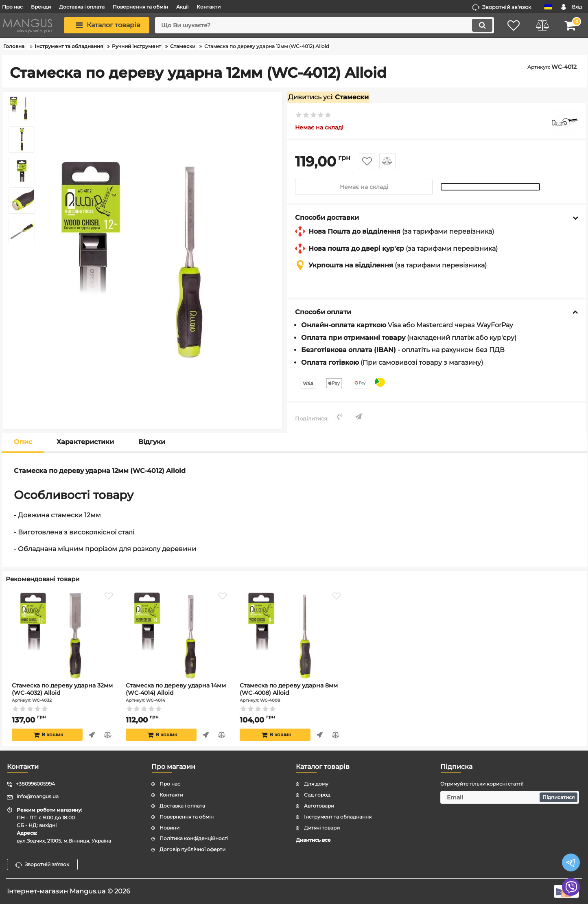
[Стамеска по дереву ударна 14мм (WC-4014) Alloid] (177, 637)
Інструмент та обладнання (338, 817)
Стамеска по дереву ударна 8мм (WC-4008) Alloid (291, 693)
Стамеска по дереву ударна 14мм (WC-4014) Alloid (177, 693)
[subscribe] (510, 797)
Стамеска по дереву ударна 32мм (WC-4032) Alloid (63, 693)
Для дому (316, 784)
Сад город (317, 795)
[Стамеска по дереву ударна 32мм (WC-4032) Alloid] (63, 637)
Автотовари (319, 806)
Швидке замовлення (92, 735)
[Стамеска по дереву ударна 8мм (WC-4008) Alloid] (291, 637)
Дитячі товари (322, 828)
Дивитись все (313, 840)
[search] (325, 25)
